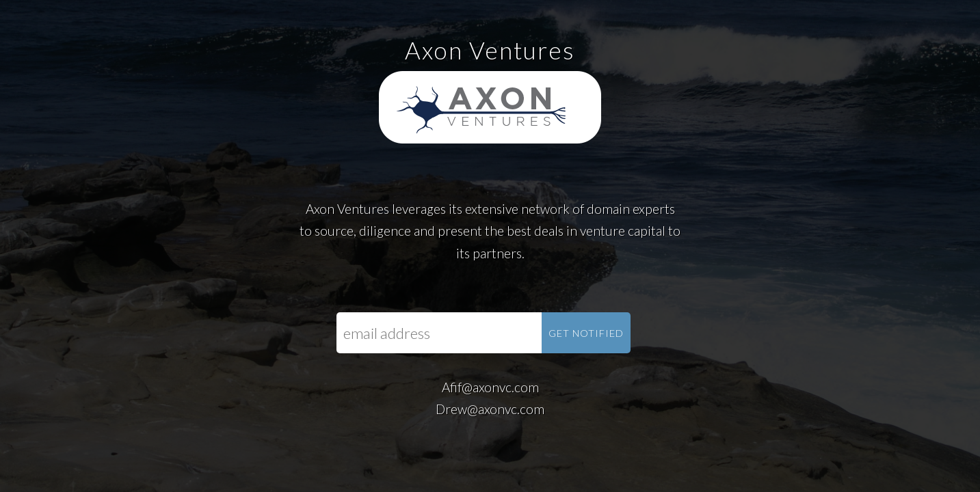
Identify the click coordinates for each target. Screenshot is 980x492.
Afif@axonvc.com (490, 387)
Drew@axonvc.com (490, 409)
